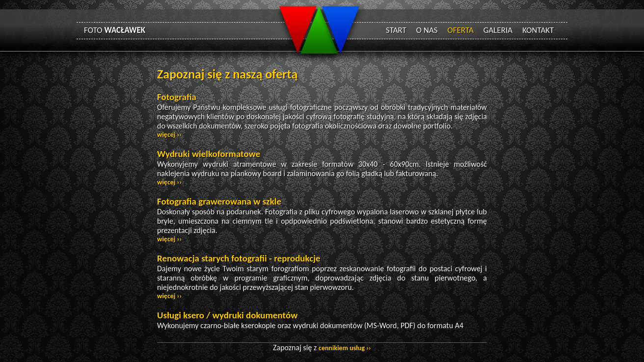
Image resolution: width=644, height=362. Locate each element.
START (396, 30)
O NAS (427, 30)
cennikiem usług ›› (345, 348)
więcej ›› (169, 135)
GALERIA (498, 30)
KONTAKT (538, 30)
